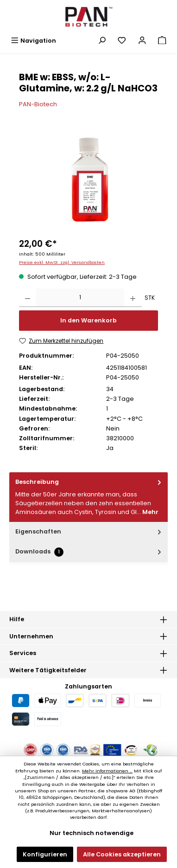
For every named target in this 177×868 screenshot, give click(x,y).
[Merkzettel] (122, 41)
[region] (88, 180)
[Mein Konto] (142, 41)
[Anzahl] (80, 298)
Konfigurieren (45, 854)
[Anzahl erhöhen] (133, 298)
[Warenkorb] (162, 41)
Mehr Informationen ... (107, 771)
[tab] (88, 497)
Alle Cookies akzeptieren (122, 854)
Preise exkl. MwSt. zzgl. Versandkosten (62, 262)
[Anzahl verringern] (28, 298)
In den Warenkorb (88, 320)
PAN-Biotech (38, 104)
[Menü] (33, 41)
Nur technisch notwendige (92, 833)
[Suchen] (102, 41)
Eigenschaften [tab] (89, 531)
